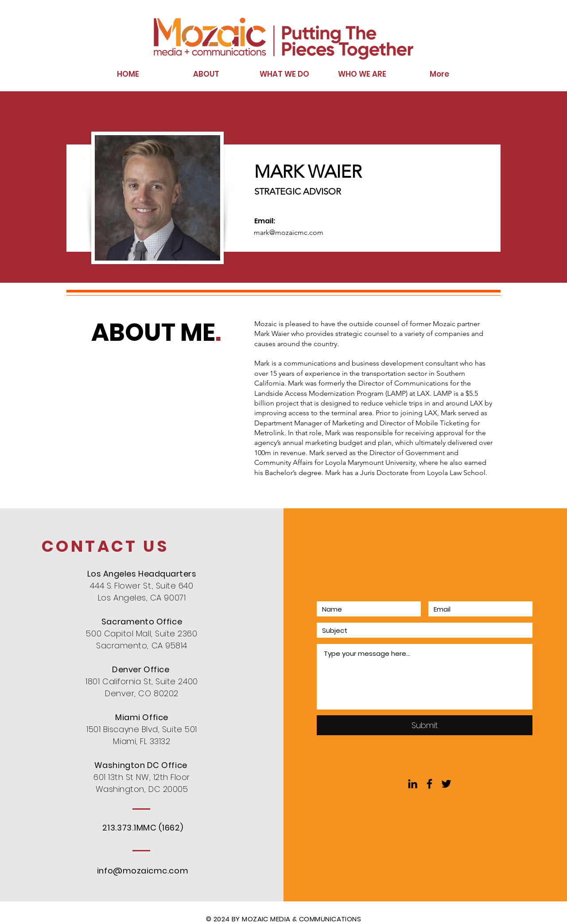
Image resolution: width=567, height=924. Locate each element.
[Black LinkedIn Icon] (413, 784)
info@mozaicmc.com (143, 871)
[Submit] (425, 725)
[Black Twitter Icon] (446, 784)
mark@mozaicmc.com (289, 232)
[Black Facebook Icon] (429, 784)
